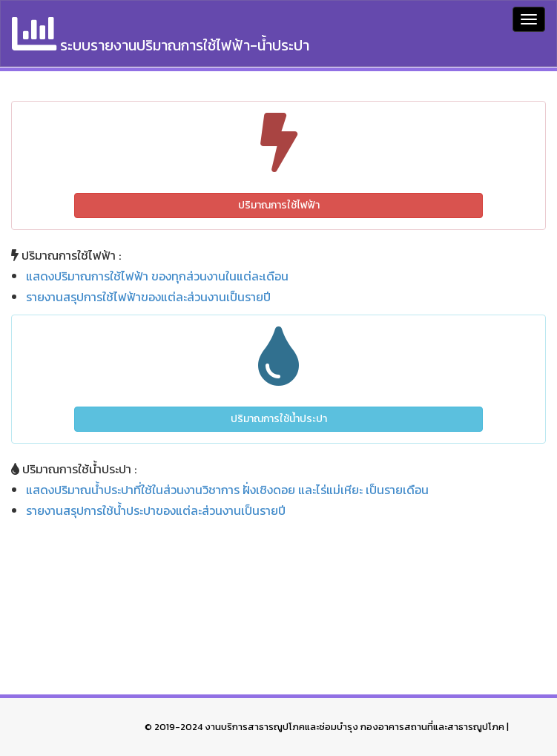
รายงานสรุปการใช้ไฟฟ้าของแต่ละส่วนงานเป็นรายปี (148, 297)
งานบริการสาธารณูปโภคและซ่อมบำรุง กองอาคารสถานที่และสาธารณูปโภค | (357, 727)
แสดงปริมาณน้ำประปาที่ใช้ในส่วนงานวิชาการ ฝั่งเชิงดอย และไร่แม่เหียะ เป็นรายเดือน (227, 490)
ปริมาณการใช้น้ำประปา (279, 419)
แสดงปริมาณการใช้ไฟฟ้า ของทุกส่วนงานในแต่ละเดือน (157, 276)
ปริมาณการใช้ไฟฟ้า (279, 205)
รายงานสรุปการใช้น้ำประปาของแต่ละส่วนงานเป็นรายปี (156, 510)
